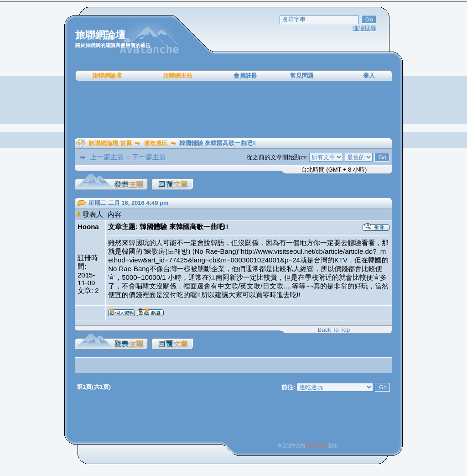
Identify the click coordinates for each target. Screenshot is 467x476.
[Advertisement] (233, 110)
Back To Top (334, 330)
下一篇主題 (149, 157)
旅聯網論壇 (107, 76)
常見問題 (302, 76)
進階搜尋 (364, 28)
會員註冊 (245, 76)
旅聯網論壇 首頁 (110, 143)
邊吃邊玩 (156, 143)
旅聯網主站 (178, 76)
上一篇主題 (107, 157)
